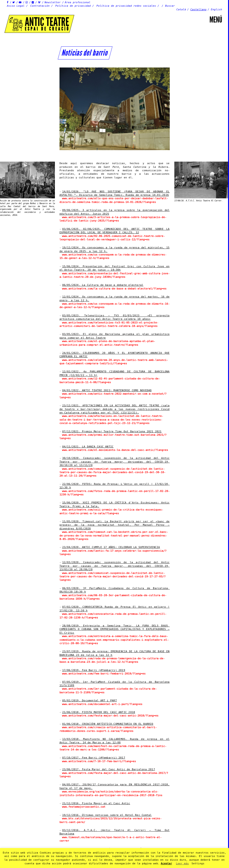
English (216, 10)
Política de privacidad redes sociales (126, 6)
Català (181, 10)
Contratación (40, 6)
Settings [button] (198, 864)
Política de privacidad (73, 6)
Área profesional (78, 2)
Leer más (182, 864)
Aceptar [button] (166, 864)
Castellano (198, 10)
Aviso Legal (16, 6)
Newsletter (53, 2)
